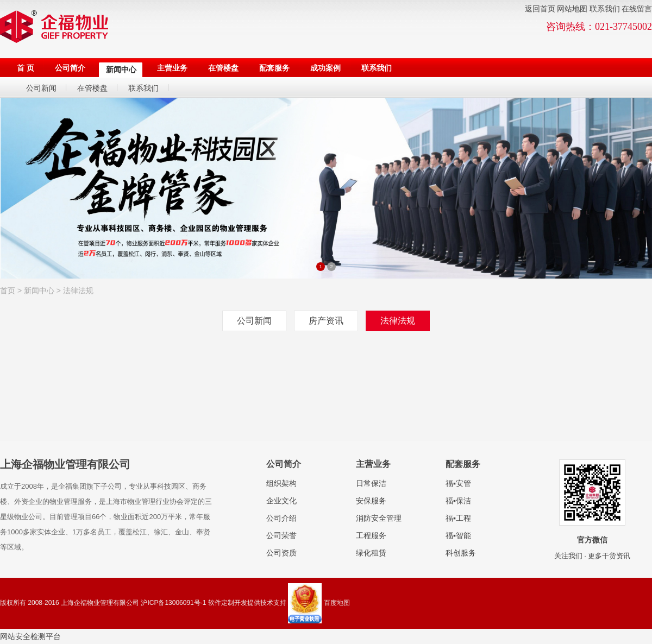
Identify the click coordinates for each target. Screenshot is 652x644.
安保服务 (371, 501)
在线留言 (637, 9)
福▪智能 (458, 535)
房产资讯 (326, 321)
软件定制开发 (228, 603)
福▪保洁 (458, 501)
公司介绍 (281, 518)
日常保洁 (371, 483)
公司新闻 (254, 321)
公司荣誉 (281, 535)
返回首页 (540, 9)
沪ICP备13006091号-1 (173, 603)
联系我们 (605, 9)
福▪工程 (458, 518)
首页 (8, 291)
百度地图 (337, 603)
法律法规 (78, 291)
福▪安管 (458, 483)
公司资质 (281, 553)
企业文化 (281, 501)
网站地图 (572, 9)
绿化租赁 (371, 553)
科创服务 (461, 553)
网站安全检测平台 (30, 636)
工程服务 (371, 535)
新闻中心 (39, 291)
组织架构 (281, 483)
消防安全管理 (379, 518)
